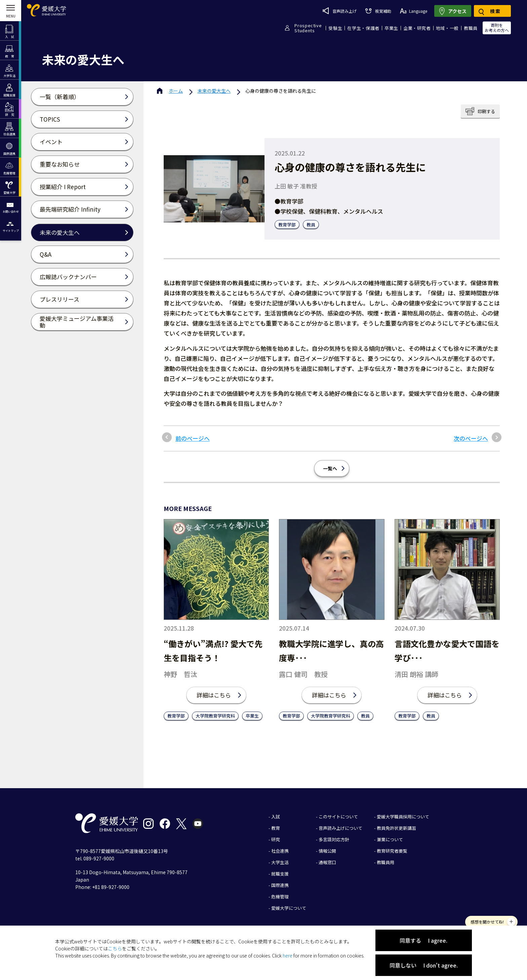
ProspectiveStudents (308, 28)
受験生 (335, 28)
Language (414, 11)
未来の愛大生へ (214, 91)
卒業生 (391, 28)
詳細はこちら (214, 695)
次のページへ (471, 438)
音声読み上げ (340, 11)
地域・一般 (447, 28)
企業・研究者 (417, 28)
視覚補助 (378, 11)
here (288, 955)
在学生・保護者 (363, 28)
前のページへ (193, 438)
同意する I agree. (423, 940)
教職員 (471, 28)
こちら (115, 948)
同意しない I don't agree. (424, 965)
